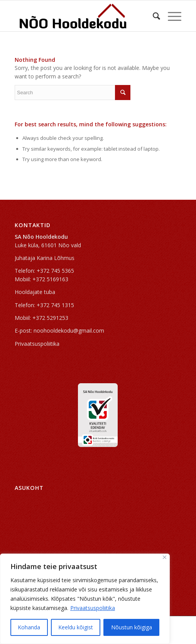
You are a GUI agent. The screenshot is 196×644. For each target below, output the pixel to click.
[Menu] (171, 16)
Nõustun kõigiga (132, 627)
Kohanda (29, 627)
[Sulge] (165, 557)
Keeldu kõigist (76, 627)
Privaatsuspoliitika (93, 608)
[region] (85, 599)
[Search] (153, 16)
